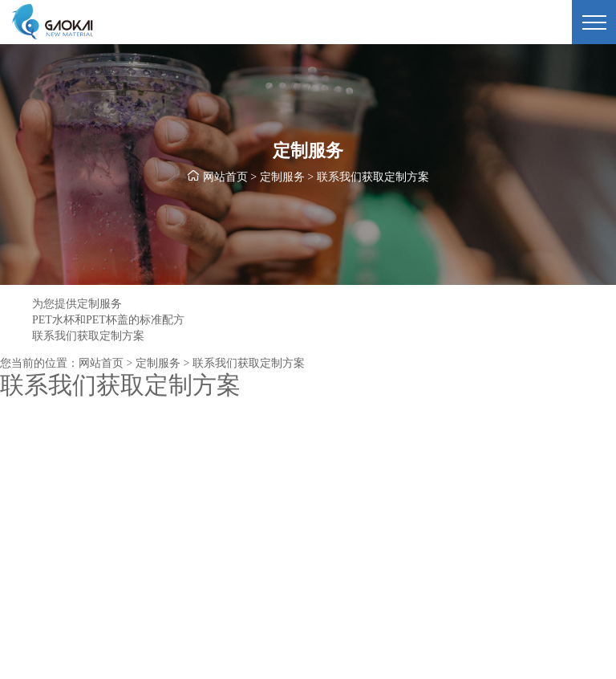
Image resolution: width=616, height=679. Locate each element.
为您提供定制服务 (77, 304)
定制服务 (282, 177)
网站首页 (225, 177)
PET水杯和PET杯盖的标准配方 (108, 320)
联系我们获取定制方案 (88, 336)
